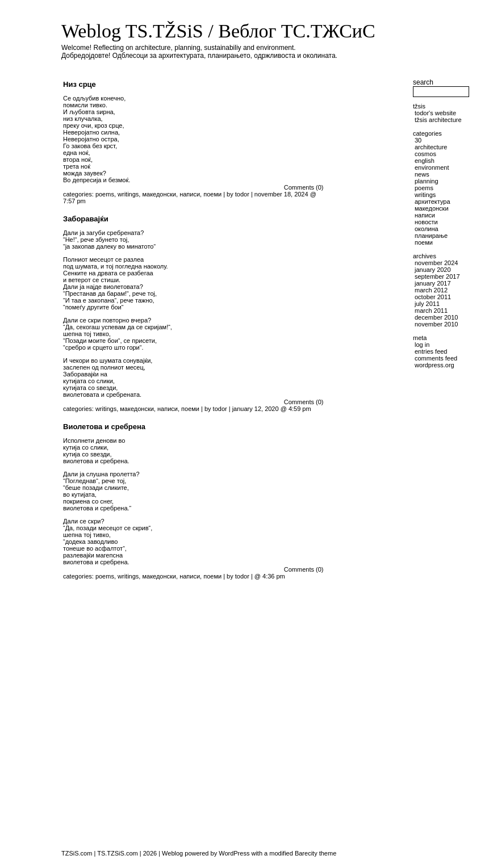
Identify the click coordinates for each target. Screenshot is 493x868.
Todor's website (435, 113)
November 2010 (436, 324)
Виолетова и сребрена (104, 427)
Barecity (306, 853)
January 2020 (433, 270)
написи (190, 194)
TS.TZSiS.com (118, 853)
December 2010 (436, 317)
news (422, 174)
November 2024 (436, 263)
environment (432, 167)
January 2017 (433, 283)
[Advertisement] (371, 385)
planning (427, 181)
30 (418, 140)
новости (426, 222)
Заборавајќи (86, 219)
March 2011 (431, 311)
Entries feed (431, 351)
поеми (212, 194)
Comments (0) (304, 187)
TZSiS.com (77, 853)
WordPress (234, 853)
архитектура (433, 202)
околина (427, 229)
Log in (422, 345)
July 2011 (427, 304)
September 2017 (437, 276)
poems (105, 194)
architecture (431, 147)
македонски (159, 194)
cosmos (425, 154)
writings (128, 194)
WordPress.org (434, 365)
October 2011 (433, 297)
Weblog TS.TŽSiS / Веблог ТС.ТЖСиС (218, 31)
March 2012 (431, 290)
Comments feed (436, 358)
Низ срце (80, 84)
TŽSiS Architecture (438, 120)
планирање (431, 236)
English (425, 161)
